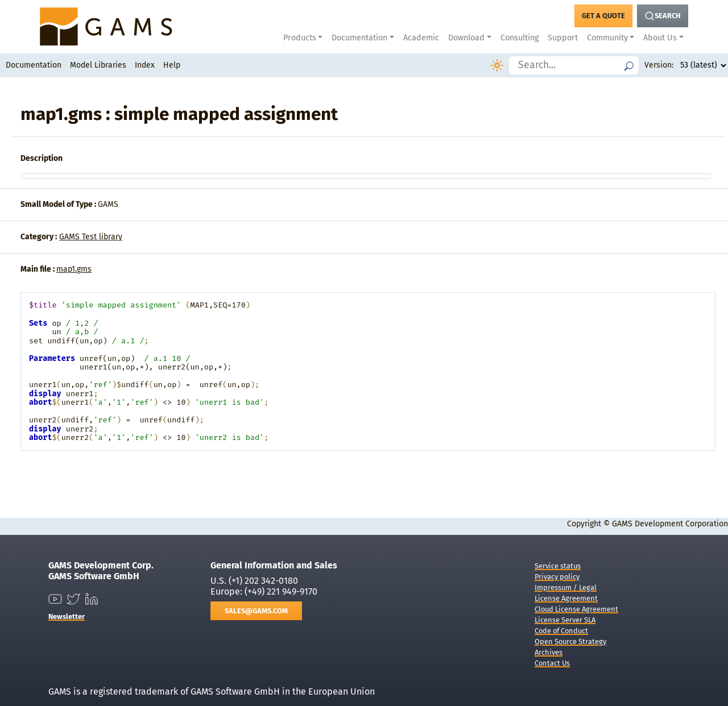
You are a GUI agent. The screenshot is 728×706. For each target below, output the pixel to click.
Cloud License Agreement (576, 609)
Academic (421, 38)
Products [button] (300, 38)
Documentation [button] (359, 38)
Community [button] (607, 38)
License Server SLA (565, 620)
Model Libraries (98, 65)
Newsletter (67, 616)
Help (172, 65)
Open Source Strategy (570, 641)
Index (145, 65)
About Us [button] (660, 38)
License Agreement (566, 598)
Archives (549, 652)
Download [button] (466, 38)
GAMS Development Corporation (670, 524)
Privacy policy (557, 577)
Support (563, 38)
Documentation (34, 65)
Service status (558, 566)
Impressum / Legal (566, 587)
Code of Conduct (561, 631)
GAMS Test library (91, 237)
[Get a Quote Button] (603, 16)
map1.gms (74, 269)
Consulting (520, 38)
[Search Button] (663, 16)
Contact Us (552, 663)
